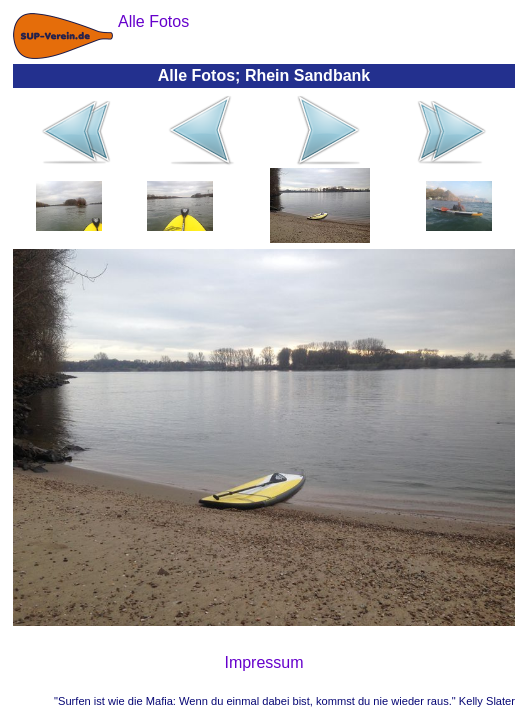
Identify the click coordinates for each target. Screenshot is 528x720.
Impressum (263, 662)
